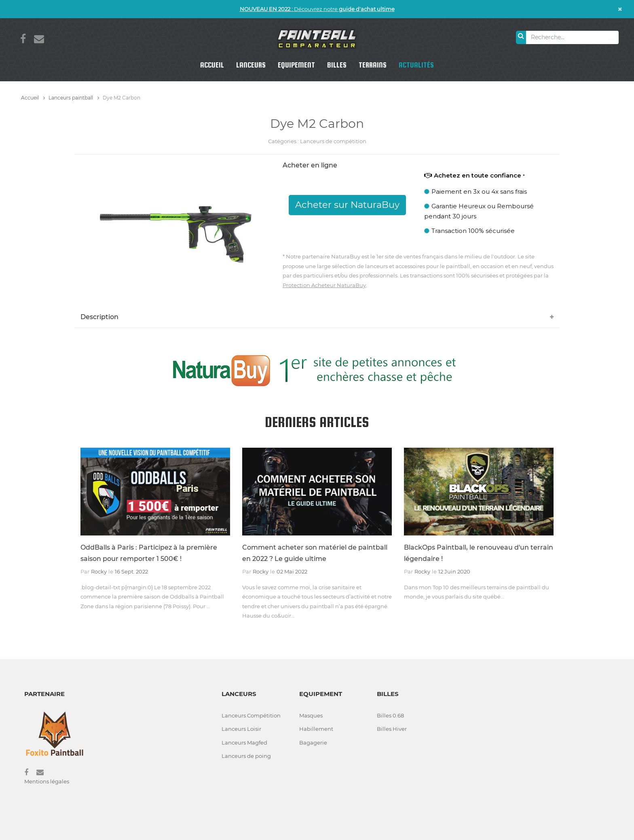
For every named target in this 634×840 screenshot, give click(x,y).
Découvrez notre (317, 9)
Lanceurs (251, 65)
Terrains (373, 65)
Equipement (296, 65)
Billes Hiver (392, 729)
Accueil (212, 65)
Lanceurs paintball (74, 98)
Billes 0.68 (390, 715)
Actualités (416, 65)
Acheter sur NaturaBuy (347, 205)
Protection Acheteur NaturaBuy (324, 285)
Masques (311, 715)
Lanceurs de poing (246, 756)
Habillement (316, 729)
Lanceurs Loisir (241, 729)
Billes (337, 65)
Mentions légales (47, 781)
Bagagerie (313, 743)
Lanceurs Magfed (244, 743)
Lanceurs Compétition (251, 715)
